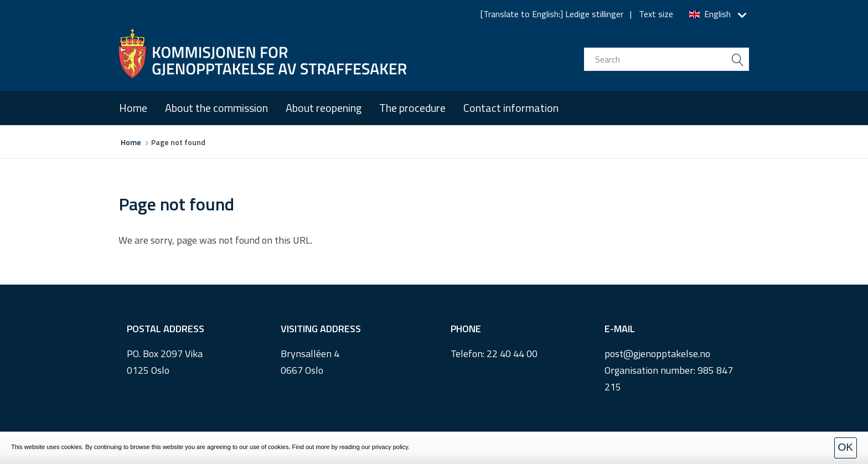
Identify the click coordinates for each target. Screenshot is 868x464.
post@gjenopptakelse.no (657, 354)
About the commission (216, 108)
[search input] (666, 59)
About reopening (324, 108)
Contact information (511, 108)
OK (846, 447)
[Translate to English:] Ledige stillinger (552, 14)
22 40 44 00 (512, 354)
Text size (656, 14)
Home (133, 108)
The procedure (412, 108)
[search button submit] (737, 59)
